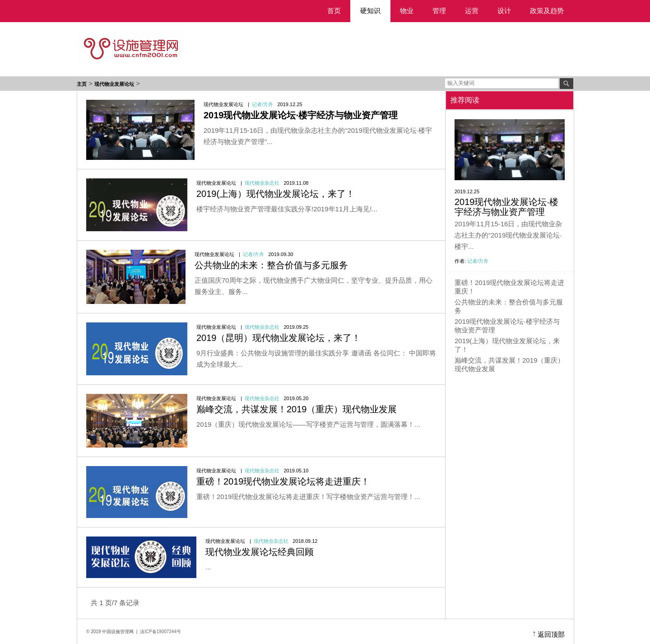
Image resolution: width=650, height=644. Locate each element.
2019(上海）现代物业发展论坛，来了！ (276, 194)
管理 (439, 11)
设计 (504, 11)
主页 (82, 84)
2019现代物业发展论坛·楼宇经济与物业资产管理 (506, 207)
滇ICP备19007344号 (160, 632)
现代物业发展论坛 (114, 84)
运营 (472, 11)
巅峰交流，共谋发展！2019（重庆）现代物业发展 (297, 409)
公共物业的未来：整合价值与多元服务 (271, 265)
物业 (407, 11)
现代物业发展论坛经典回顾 (260, 552)
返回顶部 (551, 634)
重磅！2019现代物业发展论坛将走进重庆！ (283, 481)
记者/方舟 (262, 104)
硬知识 (370, 11)
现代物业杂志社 (262, 183)
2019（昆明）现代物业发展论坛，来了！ (279, 338)
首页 (334, 11)
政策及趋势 (547, 11)
